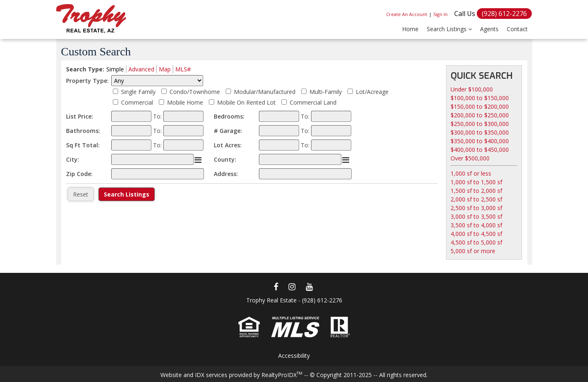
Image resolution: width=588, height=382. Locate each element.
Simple (115, 69)
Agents (489, 29)
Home (410, 29)
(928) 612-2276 (504, 14)
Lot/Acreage (372, 92)
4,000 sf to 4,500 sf (476, 234)
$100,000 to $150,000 (480, 98)
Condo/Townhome (195, 92)
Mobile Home (185, 102)
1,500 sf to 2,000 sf (476, 191)
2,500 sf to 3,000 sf (476, 208)
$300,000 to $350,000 (480, 132)
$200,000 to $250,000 (480, 115)
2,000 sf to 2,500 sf (476, 199)
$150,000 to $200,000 (480, 106)
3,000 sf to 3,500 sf (476, 216)
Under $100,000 (472, 89)
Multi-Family (326, 92)
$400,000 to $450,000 (480, 150)
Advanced (141, 69)
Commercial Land (313, 102)
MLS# (183, 69)
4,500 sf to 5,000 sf (476, 242)
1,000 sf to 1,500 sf (476, 182)
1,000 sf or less (471, 173)
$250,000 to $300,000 (480, 124)
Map (165, 69)
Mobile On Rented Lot (246, 102)
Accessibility (294, 356)
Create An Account (407, 14)
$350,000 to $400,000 (480, 141)
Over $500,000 (470, 158)
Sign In (440, 14)
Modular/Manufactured (265, 92)
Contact (517, 29)
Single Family (138, 92)
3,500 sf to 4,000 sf (476, 225)
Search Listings (449, 29)
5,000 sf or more (473, 251)
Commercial (137, 102)
